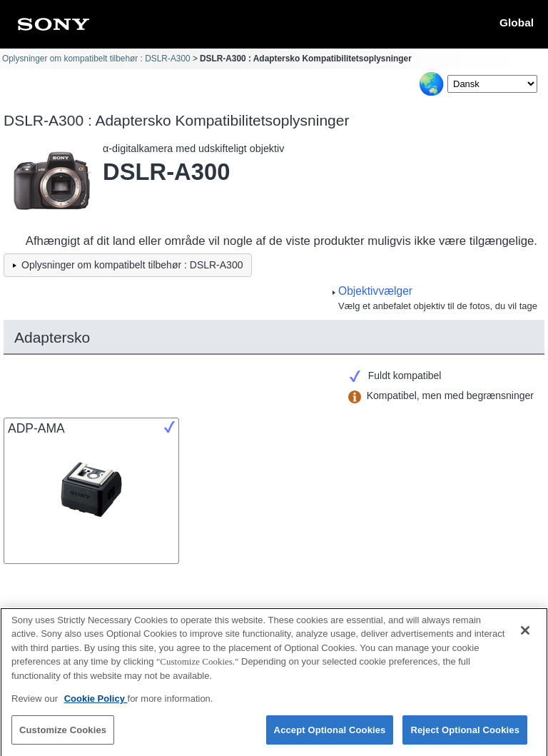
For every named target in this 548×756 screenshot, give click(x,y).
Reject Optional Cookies (465, 736)
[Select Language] (492, 84)
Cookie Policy (96, 704)
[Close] (525, 636)
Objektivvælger (375, 291)
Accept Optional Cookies (330, 736)
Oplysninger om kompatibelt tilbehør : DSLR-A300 (96, 59)
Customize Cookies (63, 736)
